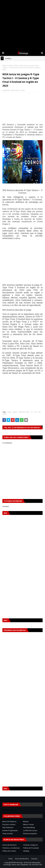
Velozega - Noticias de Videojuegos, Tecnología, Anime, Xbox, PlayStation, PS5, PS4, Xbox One (23, 864)
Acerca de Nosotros (10, 845)
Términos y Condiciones (11, 848)
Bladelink (7, 90)
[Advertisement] (22, 25)
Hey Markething (29, 827)
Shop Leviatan (8, 833)
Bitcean (26, 821)
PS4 (36, 412)
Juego (9, 412)
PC (32, 412)
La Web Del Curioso (30, 830)
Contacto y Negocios (31, 845)
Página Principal (8, 66)
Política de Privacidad (31, 848)
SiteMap (26, 851)
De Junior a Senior (9, 824)
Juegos (15, 412)
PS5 (39, 412)
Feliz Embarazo (8, 827)
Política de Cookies (9, 851)
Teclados (6, 506)
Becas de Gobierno (9, 821)
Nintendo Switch (24, 412)
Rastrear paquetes (30, 833)
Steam (16, 66)
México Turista (28, 824)
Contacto (34, 859)
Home (10, 859)
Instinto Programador (10, 830)
